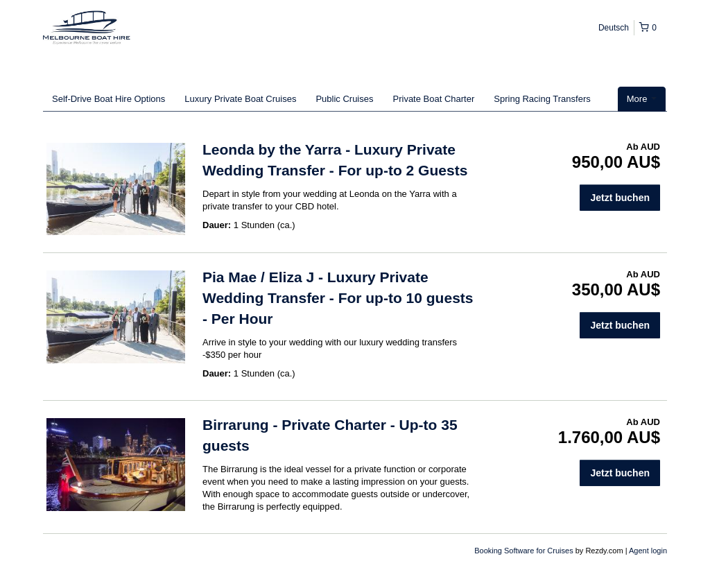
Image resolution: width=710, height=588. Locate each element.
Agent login (648, 551)
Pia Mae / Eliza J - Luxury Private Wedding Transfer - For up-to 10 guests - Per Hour (338, 298)
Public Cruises (344, 99)
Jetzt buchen (620, 198)
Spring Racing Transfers (542, 99)
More (642, 99)
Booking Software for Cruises (525, 551)
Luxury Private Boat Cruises (240, 99)
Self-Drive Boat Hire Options (109, 99)
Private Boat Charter (434, 99)
